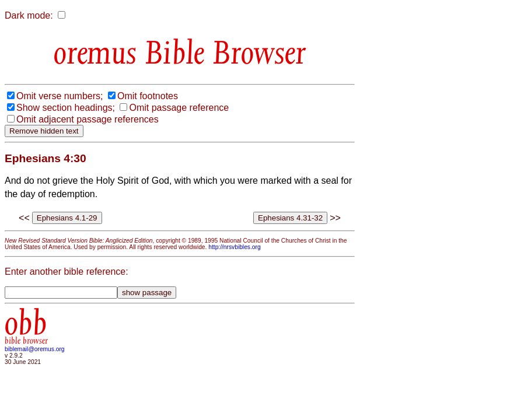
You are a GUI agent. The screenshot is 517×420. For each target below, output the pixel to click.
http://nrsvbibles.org (234, 247)
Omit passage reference (179, 108)
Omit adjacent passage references (88, 119)
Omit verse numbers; (60, 96)
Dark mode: (29, 15)
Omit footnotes (148, 96)
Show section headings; (66, 108)
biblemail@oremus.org (35, 349)
